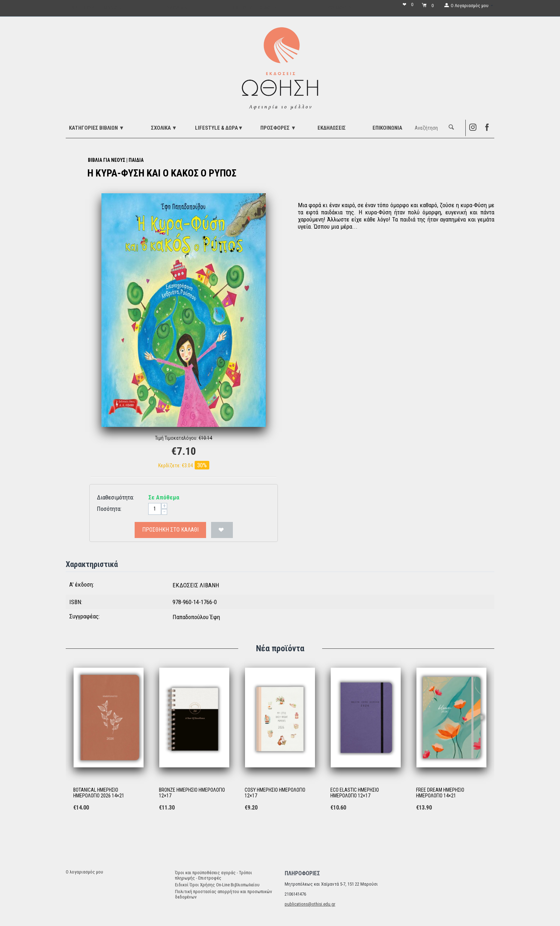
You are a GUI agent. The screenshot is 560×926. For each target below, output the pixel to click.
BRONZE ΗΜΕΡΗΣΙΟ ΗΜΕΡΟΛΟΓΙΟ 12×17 (192, 793)
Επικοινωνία (387, 128)
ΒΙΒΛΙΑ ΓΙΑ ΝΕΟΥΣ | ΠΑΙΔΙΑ (116, 160)
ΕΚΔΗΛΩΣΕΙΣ (332, 128)
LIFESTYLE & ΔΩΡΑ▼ (219, 128)
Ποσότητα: (109, 509)
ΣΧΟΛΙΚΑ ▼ (164, 128)
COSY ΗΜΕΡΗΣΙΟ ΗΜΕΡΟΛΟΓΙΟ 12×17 (275, 793)
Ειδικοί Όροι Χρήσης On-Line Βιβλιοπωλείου (217, 885)
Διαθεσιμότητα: (115, 497)
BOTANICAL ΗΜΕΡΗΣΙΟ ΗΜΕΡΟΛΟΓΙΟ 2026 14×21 (99, 793)
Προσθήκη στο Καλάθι (170, 530)
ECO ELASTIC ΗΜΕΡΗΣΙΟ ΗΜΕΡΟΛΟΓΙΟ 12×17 (355, 793)
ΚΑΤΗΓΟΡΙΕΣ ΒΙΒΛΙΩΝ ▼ (97, 128)
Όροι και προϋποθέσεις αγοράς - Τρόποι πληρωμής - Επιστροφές (214, 875)
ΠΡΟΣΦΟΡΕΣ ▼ (278, 128)
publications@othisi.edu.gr (310, 904)
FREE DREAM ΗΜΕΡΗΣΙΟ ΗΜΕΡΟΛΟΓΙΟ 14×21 (440, 793)
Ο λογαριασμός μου (84, 872)
